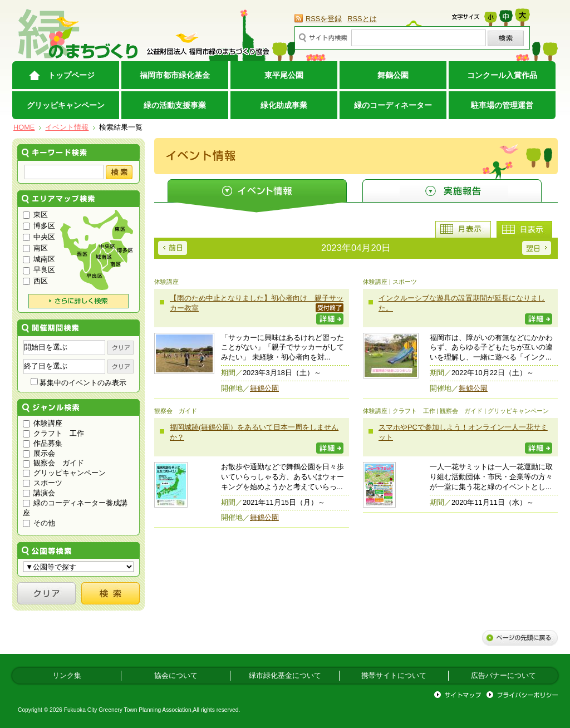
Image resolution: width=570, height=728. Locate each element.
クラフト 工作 (53, 433)
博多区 (39, 226)
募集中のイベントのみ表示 (79, 383)
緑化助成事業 (284, 105)
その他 (39, 523)
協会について (176, 675)
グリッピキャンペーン (66, 105)
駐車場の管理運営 (502, 105)
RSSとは (362, 19)
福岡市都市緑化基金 (175, 75)
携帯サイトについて (394, 675)
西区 (35, 281)
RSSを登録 (324, 19)
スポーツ (43, 483)
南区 (35, 248)
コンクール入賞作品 (502, 75)
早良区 (39, 270)
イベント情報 (67, 127)
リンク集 (67, 675)
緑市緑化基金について (285, 675)
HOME (24, 127)
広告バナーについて (503, 675)
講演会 (39, 493)
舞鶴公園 (393, 75)
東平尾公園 (284, 75)
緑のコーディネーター (393, 105)
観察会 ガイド (53, 463)
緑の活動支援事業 (175, 105)
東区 (35, 215)
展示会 (39, 453)
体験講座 (43, 423)
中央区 (39, 237)
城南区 (39, 259)
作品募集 (43, 443)
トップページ (71, 75)
